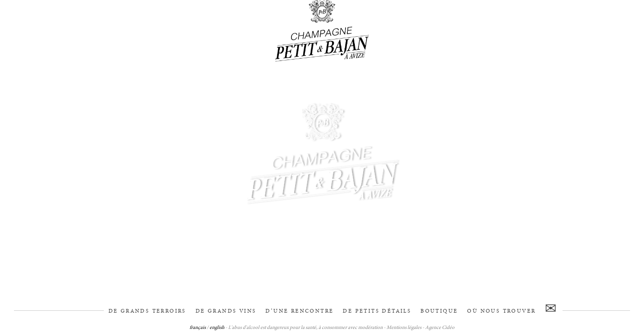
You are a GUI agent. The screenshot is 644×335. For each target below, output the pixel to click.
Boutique (439, 311)
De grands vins (226, 311)
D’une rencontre (299, 311)
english (217, 328)
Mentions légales (404, 328)
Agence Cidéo (440, 328)
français (198, 328)
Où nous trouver (501, 311)
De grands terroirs (147, 311)
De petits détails (377, 311)
